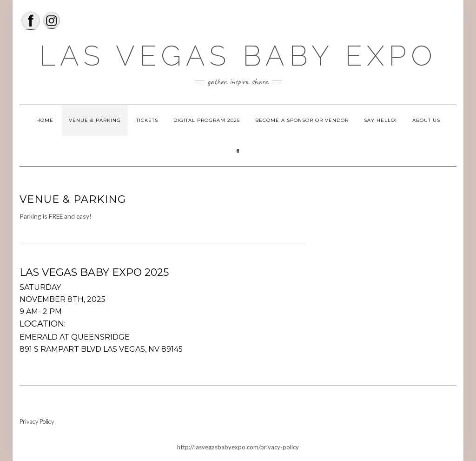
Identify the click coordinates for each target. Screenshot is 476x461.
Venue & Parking (95, 120)
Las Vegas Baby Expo (238, 56)
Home (45, 120)
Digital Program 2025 (207, 120)
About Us (426, 120)
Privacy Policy (37, 421)
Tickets (147, 120)
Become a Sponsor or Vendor (302, 120)
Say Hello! (380, 120)
